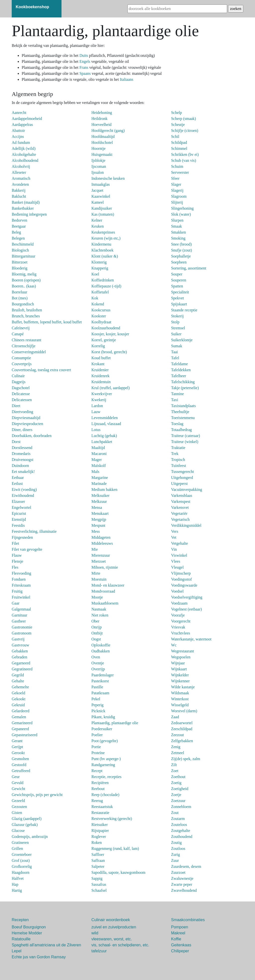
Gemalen (19, 717)
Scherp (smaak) (184, 119)
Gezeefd (18, 801)
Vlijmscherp (181, 573)
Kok (95, 298)
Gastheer (19, 621)
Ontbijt (97, 633)
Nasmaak (99, 609)
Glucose (18, 831)
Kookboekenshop (32, 7)
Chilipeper (180, 951)
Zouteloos (179, 825)
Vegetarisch (180, 519)
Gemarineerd (22, 723)
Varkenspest (181, 501)
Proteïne (98, 753)
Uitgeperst (179, 484)
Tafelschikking (183, 382)
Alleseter (19, 172)
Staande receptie (184, 310)
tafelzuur (99, 951)
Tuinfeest (179, 466)
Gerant (17, 741)
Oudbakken (101, 651)
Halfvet (18, 878)
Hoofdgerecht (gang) (108, 131)
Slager (176, 184)
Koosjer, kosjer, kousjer (110, 334)
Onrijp (97, 627)
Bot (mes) (20, 298)
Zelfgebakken (182, 741)
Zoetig (176, 783)
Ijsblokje (98, 160)
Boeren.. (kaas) (24, 286)
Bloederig (20, 268)
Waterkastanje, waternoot (191, 639)
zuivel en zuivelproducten (114, 927)
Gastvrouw (20, 645)
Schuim (177, 166)
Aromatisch (21, 178)
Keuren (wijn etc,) (106, 238)
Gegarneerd (21, 663)
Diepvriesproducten (27, 424)
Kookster (99, 316)
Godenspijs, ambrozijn (30, 837)
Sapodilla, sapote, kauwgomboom (118, 872)
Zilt (174, 765)
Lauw (96, 412)
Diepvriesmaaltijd (26, 418)
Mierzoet (99, 561)
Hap (15, 884)
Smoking (178, 238)
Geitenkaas (181, 945)
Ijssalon (98, 172)
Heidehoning (102, 113)
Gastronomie (22, 627)
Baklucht (19, 196)
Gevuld (18, 783)
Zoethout (178, 777)
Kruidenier (100, 370)
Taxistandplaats (183, 406)
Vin (174, 549)
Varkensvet (180, 507)
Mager (97, 460)
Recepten (20, 920)
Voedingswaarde (184, 585)
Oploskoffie (101, 645)
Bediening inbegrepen (29, 214)
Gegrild (18, 675)
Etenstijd (19, 519)
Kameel (98, 202)
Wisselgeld (180, 705)
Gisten (17, 813)
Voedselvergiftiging (187, 597)
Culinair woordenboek (111, 920)
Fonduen (19, 579)
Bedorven (19, 220)
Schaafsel (99, 890)
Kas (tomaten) (103, 214)
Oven (96, 657)
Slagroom (179, 196)
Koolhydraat (101, 322)
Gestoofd (19, 765)
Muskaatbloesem (105, 603)
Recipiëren (100, 783)
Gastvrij (18, 639)
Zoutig (176, 843)
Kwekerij (99, 400)
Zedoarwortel (182, 723)
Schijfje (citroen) (185, 131)
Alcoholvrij (21, 166)
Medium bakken (104, 490)
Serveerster (180, 172)
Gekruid (18, 705)
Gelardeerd (21, 711)
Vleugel (177, 567)
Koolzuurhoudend (106, 328)
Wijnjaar (178, 663)
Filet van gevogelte (27, 549)
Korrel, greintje (104, 340)
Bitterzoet (20, 262)
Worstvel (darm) (184, 711)
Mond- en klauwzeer (108, 585)
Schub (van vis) (184, 160)
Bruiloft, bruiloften (27, 310)
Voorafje (178, 615)
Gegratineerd (22, 669)
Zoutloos (178, 848)
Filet (15, 543)
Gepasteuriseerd (25, 735)
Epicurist (19, 513)
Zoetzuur (178, 801)
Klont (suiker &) (105, 256)
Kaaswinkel (101, 196)
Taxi (175, 400)
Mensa (97, 507)
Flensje (17, 561)
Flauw (17, 555)
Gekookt (19, 699)
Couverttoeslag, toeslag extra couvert (41, 370)
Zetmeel (178, 753)
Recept (97, 771)
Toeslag (177, 424)
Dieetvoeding (22, 412)
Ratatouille (21, 939)
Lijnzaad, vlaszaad (106, 424)
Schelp (177, 113)
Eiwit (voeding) (24, 490)
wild (95, 933)
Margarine (100, 478)
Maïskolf (99, 466)
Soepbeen (179, 262)
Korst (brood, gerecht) (109, 352)
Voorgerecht (181, 621)
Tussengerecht (183, 472)
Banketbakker (23, 208)
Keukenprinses (103, 232)
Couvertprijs (22, 364)
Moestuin (99, 579)
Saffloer (98, 854)
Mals (95, 472)
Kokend (98, 304)
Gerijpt (17, 747)
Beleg (16, 232)
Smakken (179, 232)
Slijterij (177, 202)
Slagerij (177, 190)
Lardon (97, 406)
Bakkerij (19, 190)
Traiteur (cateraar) (186, 436)
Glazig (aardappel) (27, 819)
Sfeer (175, 178)
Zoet (175, 771)
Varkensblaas (182, 495)
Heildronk (99, 119)
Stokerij (177, 316)
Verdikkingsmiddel (186, 525)
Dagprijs (19, 382)
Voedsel (177, 591)
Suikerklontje (182, 340)
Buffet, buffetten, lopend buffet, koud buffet (47, 322)
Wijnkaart (179, 669)
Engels (85, 61)
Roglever (99, 837)
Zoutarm (178, 819)
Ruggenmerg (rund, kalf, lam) (115, 848)
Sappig (97, 878)
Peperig (97, 705)
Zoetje (176, 795)
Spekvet (178, 298)
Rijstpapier (100, 831)
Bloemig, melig (24, 274)
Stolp (175, 322)
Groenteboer (22, 854)
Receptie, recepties (106, 777)
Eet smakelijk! (23, 472)
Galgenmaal (21, 609)
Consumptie (21, 358)
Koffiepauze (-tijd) (106, 286)
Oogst (96, 639)
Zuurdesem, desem (186, 866)
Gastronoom (22, 633)
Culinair (18, 376)
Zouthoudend (182, 837)
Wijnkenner (180, 681)
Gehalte (18, 681)
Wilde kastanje (183, 687)
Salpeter (98, 866)
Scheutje (178, 125)
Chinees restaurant (27, 340)
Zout (175, 813)
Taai (174, 352)
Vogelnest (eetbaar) (187, 609)
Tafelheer (179, 376)
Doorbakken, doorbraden (32, 436)
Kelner (97, 220)
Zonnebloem (181, 807)
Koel (95, 274)
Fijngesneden (22, 537)
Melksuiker (100, 495)
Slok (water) (181, 214)
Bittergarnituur (24, 256)
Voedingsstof (181, 579)
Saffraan (98, 860)
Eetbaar (18, 478)
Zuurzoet (178, 872)
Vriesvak (178, 627)
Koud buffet (101, 358)
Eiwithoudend (23, 495)
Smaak (177, 226)
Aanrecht (19, 113)
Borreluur (19, 292)
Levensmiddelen (105, 418)
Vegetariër (179, 513)
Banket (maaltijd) (26, 202)
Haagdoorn (21, 872)
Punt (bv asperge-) (106, 759)
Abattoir (18, 131)
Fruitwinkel (21, 597)
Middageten (101, 537)
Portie (96, 747)
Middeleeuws (102, 543)
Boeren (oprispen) (26, 280)
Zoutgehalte (181, 831)
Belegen (18, 238)
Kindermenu (101, 244)
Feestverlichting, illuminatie (34, 531)
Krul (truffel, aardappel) (111, 388)
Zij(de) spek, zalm (186, 759)
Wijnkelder (180, 675)
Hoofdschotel (102, 142)
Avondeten (20, 184)
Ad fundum (21, 142)
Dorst (16, 442)
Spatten (177, 286)
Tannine (177, 394)
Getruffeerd (21, 771)
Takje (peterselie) (185, 388)
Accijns (18, 136)
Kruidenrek (100, 376)
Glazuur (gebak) (25, 825)
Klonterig (99, 262)
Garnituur (19, 615)
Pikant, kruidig (103, 717)
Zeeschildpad (182, 729)
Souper (177, 274)
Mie (95, 549)
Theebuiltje (180, 412)
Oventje (98, 663)
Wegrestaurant (183, 651)
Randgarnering (103, 765)
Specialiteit (180, 292)
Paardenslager (103, 675)
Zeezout (178, 735)
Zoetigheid (180, 789)
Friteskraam (21, 585)
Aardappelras (22, 125)
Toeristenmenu (183, 418)
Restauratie (100, 813)
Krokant (98, 364)
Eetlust (17, 484)
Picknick (98, 711)
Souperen (179, 280)
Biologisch (20, 250)
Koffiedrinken (103, 280)
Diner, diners (22, 430)
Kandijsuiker (102, 208)
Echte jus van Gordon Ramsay (39, 957)
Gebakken (20, 651)
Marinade (99, 484)
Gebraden (19, 657)
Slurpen (177, 220)
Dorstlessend (22, 448)
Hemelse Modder (27, 933)
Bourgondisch (23, 304)
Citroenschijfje (24, 346)
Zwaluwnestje (182, 878)
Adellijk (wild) (24, 148)
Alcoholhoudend (25, 160)
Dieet (16, 406)
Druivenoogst (23, 460)
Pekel (96, 699)
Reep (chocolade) (105, 795)
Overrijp (98, 669)
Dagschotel (21, 388)
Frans (84, 67)
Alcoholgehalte (24, 154)
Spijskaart (179, 304)
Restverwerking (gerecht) (112, 819)
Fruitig (17, 591)
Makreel (178, 933)
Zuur (175, 860)
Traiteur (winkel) (185, 442)
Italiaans (127, 79)
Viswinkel (179, 555)
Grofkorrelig (22, 866)
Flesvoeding (21, 573)
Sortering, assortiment (189, 268)
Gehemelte (20, 687)
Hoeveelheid (101, 125)
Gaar (16, 603)
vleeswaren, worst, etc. (112, 939)
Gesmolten (20, 759)
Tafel (175, 358)
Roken (97, 843)
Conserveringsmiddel (29, 352)
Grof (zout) (21, 860)
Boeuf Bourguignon (29, 927)
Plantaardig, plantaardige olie (115, 723)
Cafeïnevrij (21, 328)
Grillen (17, 848)
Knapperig (100, 268)
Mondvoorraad (103, 591)
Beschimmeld (23, 244)
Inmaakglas (101, 184)
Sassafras (99, 884)
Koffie (176, 939)
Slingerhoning (182, 208)
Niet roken (100, 615)
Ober (95, 621)
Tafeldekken (181, 370)
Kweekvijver (102, 394)
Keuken (98, 226)
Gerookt (18, 753)
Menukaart (100, 513)
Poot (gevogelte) (105, 741)
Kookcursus (101, 310)
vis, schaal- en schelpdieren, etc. (120, 945)
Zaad (175, 717)
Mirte (96, 573)
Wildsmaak (180, 693)
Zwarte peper (182, 884)
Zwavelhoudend (184, 890)
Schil (175, 136)
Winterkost (180, 699)
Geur (16, 777)
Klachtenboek (102, 250)
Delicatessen (22, 400)
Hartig (17, 890)
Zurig (176, 854)
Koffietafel (100, 292)
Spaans (86, 73)
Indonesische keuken (108, 178)
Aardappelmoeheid (27, 119)
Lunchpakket (102, 442)
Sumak (177, 346)
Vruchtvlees (181, 633)
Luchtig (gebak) (104, 436)
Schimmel (179, 148)
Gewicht (18, 789)
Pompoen (180, 927)
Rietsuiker (100, 825)
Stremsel (178, 328)
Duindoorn (20, 466)
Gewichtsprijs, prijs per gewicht (37, 795)
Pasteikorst (100, 681)
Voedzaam (179, 603)
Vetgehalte (180, 543)
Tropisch (178, 460)
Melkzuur (99, 501)
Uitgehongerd (182, 478)
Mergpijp (99, 519)
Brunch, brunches (26, 316)
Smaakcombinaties (188, 920)
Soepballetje (181, 256)
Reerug (97, 801)
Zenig (176, 747)
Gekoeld (18, 693)
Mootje (97, 597)
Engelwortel (21, 507)
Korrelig (98, 346)
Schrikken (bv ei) (185, 154)
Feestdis (18, 525)
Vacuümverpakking (187, 490)
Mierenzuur (101, 555)
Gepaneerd (20, 729)
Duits (84, 55)
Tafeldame (179, 364)
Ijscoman (99, 166)
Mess (96, 531)
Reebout (98, 789)
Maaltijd (98, 448)
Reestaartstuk (102, 807)
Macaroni (99, 454)
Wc (174, 645)
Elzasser (18, 501)
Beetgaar (19, 226)
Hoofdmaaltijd (103, 136)
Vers (175, 531)
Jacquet (97, 190)
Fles (15, 567)
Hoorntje (98, 148)
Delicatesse (21, 394)
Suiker (176, 334)
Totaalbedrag (181, 430)
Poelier (97, 735)
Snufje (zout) (182, 250)
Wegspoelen (181, 657)
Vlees (176, 561)
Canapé (18, 334)
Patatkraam (100, 693)
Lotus (96, 430)
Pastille (97, 687)
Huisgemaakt (102, 154)
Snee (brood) (181, 244)
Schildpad (179, 142)
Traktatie (178, 448)
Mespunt (98, 525)
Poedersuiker (102, 729)
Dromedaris (21, 454)
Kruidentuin (101, 382)
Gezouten (19, 807)
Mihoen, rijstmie (105, 567)
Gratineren (20, 843)
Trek (175, 454)
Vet (174, 537)
